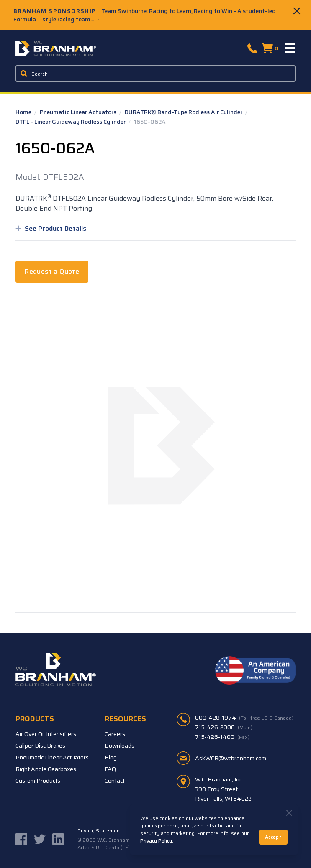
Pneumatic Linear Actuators (79, 112)
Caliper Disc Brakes (40, 746)
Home (24, 112)
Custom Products (38, 781)
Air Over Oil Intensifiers (46, 734)
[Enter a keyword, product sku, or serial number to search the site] (155, 74)
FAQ (110, 769)
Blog (111, 757)
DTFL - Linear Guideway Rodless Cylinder (71, 122)
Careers (115, 734)
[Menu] (290, 48)
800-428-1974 (244, 718)
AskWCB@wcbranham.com (231, 758)
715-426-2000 (224, 727)
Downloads (120, 746)
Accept (273, 837)
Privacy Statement (100, 831)
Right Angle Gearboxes (46, 769)
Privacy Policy (156, 841)
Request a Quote (52, 271)
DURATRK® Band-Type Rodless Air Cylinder (184, 112)
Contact (115, 781)
